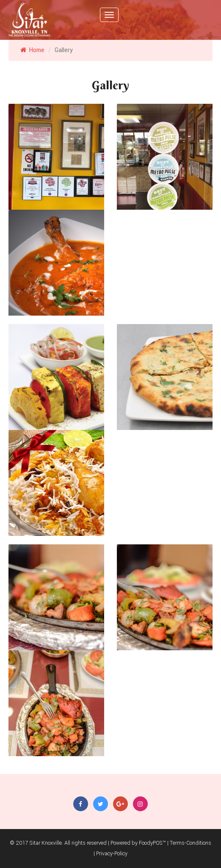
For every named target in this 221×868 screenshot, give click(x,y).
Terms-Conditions (191, 843)
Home (32, 50)
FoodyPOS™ (152, 843)
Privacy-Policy (112, 854)
